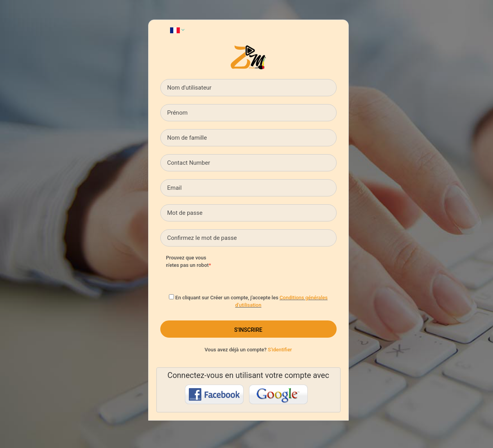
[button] (177, 30)
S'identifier (280, 350)
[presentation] (284, 270)
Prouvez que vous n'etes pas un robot (187, 261)
